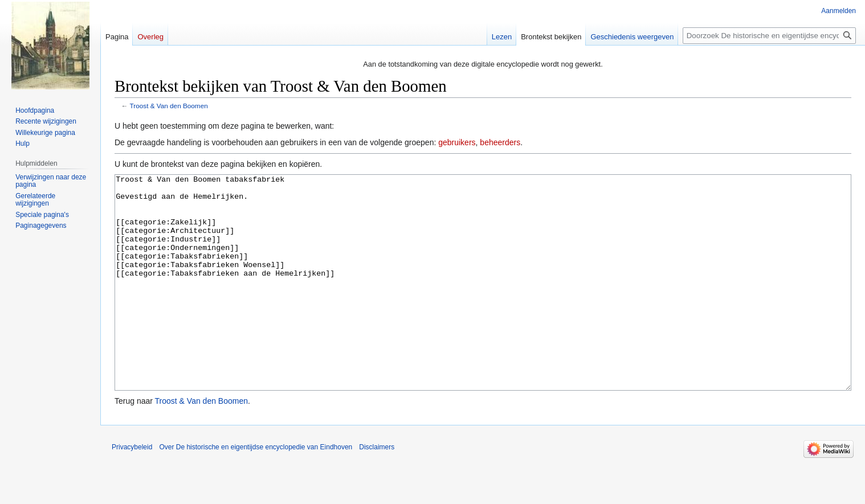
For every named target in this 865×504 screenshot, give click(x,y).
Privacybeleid (132, 490)
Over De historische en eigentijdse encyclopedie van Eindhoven (256, 490)
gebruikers (457, 142)
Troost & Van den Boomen (169, 106)
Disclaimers (377, 490)
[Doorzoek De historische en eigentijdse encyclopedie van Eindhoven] (769, 36)
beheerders (500, 142)
